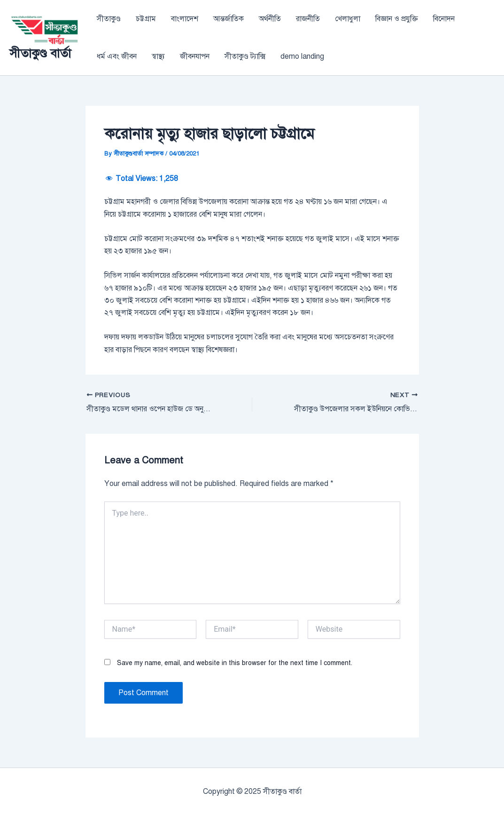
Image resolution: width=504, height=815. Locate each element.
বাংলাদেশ (185, 19)
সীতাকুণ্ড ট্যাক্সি (245, 56)
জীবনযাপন (195, 56)
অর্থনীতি (270, 19)
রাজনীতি (308, 19)
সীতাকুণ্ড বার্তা (40, 53)
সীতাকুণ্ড (109, 19)
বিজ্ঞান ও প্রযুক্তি (397, 19)
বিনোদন (444, 19)
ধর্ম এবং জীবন (117, 56)
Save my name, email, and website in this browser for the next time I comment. (235, 663)
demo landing (302, 56)
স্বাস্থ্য (158, 56)
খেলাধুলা (348, 19)
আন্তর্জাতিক (229, 19)
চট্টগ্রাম (146, 19)
